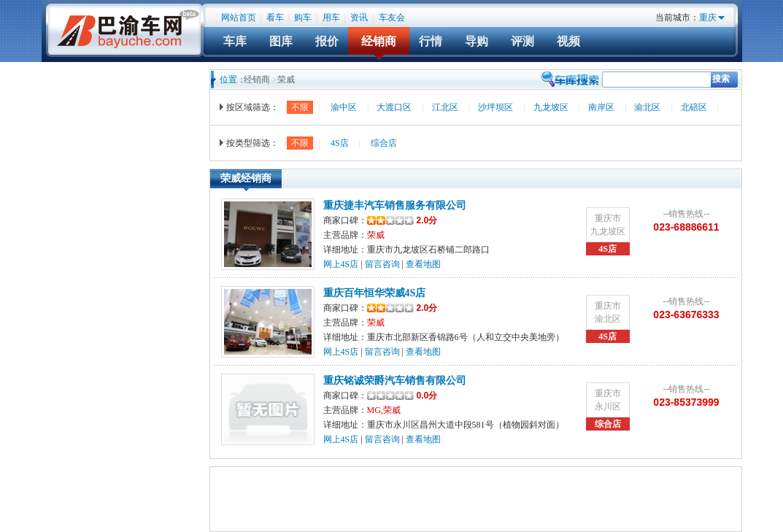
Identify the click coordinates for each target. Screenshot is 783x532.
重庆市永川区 (608, 400)
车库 (235, 41)
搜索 (721, 79)
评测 (522, 41)
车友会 (392, 18)
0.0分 (427, 396)
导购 (477, 41)
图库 (281, 41)
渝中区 (344, 107)
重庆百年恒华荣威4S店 (375, 293)
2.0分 (402, 220)
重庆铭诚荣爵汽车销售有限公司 (395, 381)
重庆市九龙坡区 (608, 225)
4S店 (340, 143)
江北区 (445, 107)
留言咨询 (382, 264)
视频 (568, 41)
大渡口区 (394, 107)
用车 (331, 18)
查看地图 (423, 264)
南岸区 (601, 107)
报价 (327, 41)
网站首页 (239, 18)
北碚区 (694, 107)
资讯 (359, 18)
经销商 (379, 41)
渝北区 (647, 107)
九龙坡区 (551, 107)
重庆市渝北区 (608, 312)
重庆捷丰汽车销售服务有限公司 (395, 205)
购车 (303, 18)
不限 (300, 107)
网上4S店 (341, 264)
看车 (275, 18)
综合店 (384, 143)
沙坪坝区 (495, 107)
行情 (431, 41)
